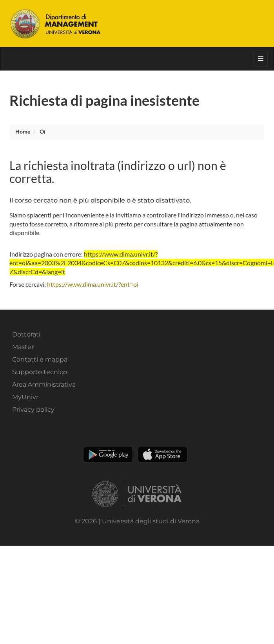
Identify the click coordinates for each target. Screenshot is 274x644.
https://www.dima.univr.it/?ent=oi (93, 284)
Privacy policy (33, 410)
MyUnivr (25, 397)
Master (23, 347)
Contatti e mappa (40, 359)
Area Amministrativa (44, 384)
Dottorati (26, 334)
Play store (108, 454)
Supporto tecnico (40, 372)
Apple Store (162, 454)
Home (23, 131)
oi (43, 131)
